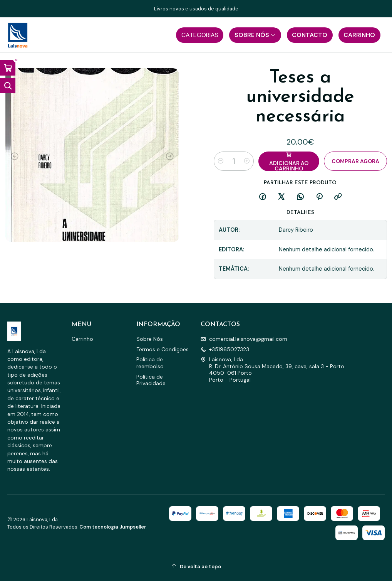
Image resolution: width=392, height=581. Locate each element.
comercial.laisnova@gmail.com (244, 339)
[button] (200, 35)
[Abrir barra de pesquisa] (8, 86)
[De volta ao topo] (196, 567)
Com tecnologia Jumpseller (113, 527)
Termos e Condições (162, 349)
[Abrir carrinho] (8, 68)
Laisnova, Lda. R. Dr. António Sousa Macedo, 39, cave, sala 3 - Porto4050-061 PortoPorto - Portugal (272, 370)
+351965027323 (225, 349)
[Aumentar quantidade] (247, 161)
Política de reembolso (150, 363)
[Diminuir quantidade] (221, 161)
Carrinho (82, 339)
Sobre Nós (150, 339)
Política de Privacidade (151, 380)
